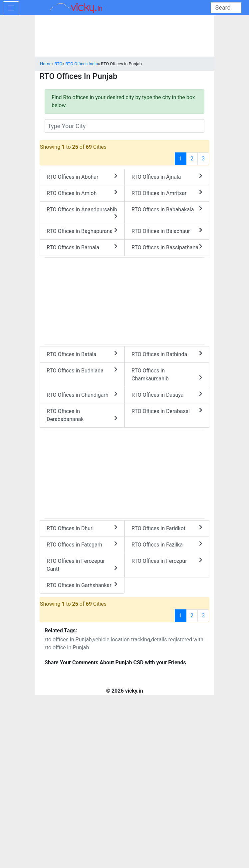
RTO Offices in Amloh (82, 193)
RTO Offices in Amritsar (167, 193)
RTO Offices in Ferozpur (167, 561)
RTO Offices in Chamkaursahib (167, 375)
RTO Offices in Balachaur (167, 231)
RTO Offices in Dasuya (167, 395)
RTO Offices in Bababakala (167, 209)
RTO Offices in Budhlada (82, 370)
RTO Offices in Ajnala (167, 177)
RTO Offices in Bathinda (167, 354)
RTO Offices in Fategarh (82, 544)
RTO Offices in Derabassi (167, 411)
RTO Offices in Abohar (82, 177)
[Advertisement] (124, 473)
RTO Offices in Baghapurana (82, 231)
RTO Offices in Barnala (82, 247)
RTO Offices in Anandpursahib (82, 213)
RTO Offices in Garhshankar (82, 585)
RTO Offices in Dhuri (82, 528)
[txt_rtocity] (124, 126)
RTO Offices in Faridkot (167, 528)
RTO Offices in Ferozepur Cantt (82, 565)
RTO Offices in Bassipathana (167, 247)
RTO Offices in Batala (82, 354)
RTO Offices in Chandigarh (82, 395)
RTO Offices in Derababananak (82, 415)
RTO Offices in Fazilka (167, 544)
